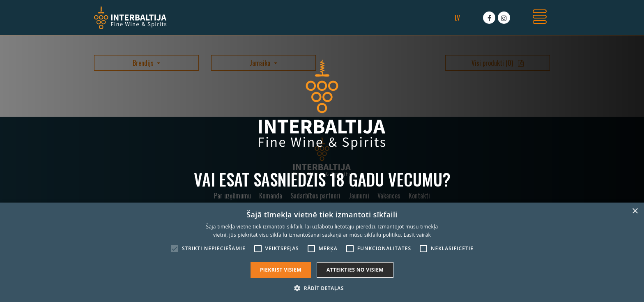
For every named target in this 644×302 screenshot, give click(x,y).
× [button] (635, 211)
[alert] (322, 252)
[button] (322, 288)
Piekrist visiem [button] (281, 270)
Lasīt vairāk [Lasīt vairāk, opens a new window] (417, 235)
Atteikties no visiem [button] (355, 270)
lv (457, 18)
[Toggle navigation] (540, 18)
